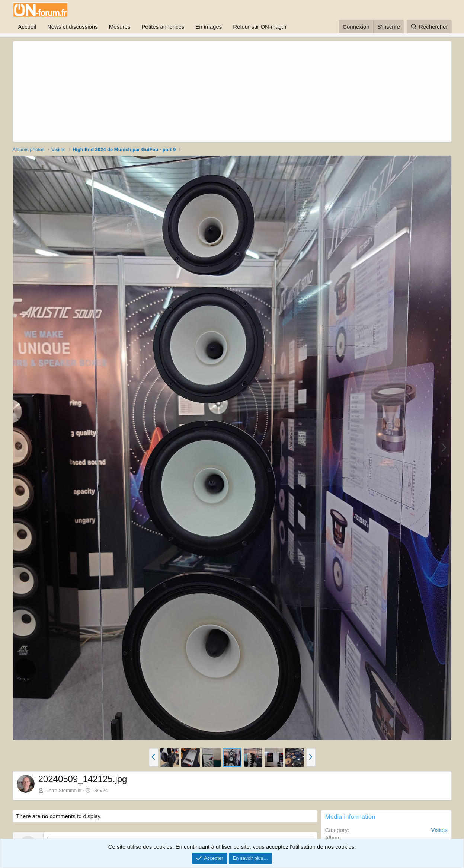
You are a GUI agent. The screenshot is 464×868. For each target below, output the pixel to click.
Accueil (27, 27)
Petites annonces (163, 27)
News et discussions (73, 27)
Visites (439, 830)
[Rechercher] (429, 27)
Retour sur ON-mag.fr (260, 27)
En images (209, 27)
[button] (153, 757)
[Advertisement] (197, 92)
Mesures (120, 27)
